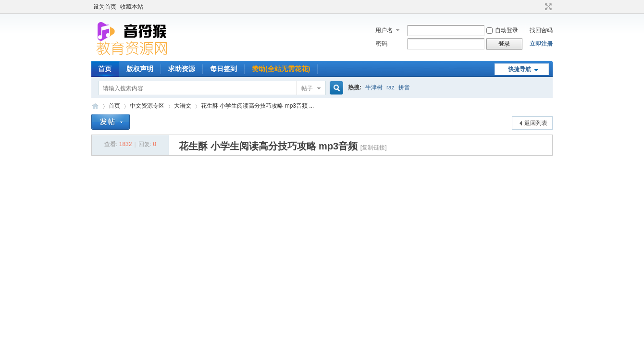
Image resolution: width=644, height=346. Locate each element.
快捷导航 (520, 69)
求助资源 (182, 69)
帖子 (307, 88)
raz (390, 87)
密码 (382, 44)
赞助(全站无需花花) (281, 69)
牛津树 (374, 87)
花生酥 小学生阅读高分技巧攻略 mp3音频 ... (257, 106)
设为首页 (105, 7)
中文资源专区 (147, 106)
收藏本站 (132, 7)
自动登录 (502, 30)
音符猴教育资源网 (95, 106)
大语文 (183, 106)
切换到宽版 (547, 7)
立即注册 (541, 44)
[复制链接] (374, 148)
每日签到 (223, 69)
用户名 (384, 30)
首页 (105, 69)
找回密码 (541, 30)
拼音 (404, 87)
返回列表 (536, 123)
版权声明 (140, 69)
